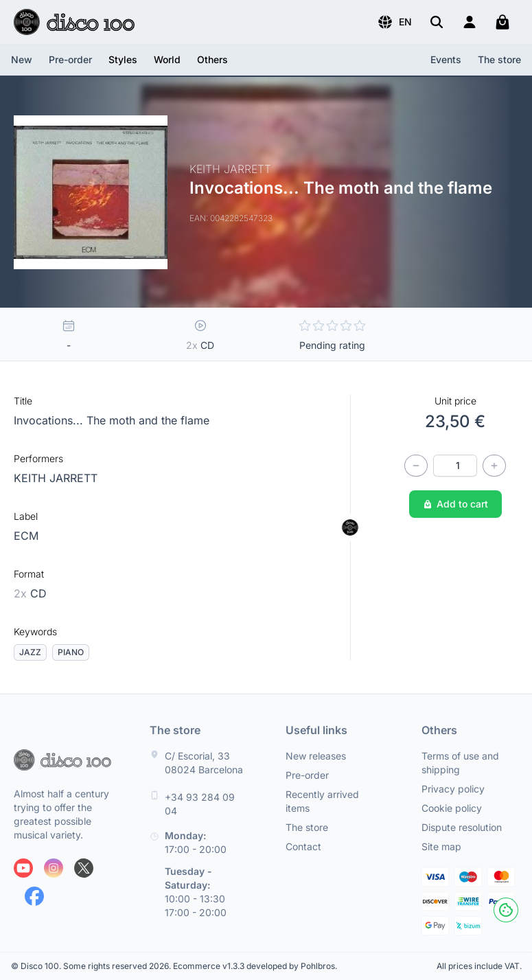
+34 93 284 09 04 (200, 804)
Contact (303, 846)
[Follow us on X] (84, 868)
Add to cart (455, 504)
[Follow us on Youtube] (23, 868)
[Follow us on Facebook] (34, 896)
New (22, 59)
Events (446, 59)
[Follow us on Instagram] (54, 868)
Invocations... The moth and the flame (112, 420)
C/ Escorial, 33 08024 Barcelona (204, 763)
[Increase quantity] (494, 466)
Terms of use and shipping (460, 763)
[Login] (470, 22)
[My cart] (502, 22)
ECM (26, 536)
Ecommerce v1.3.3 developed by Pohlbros (254, 966)
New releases (316, 756)
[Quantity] (455, 466)
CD (30, 593)
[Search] (437, 22)
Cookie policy (452, 808)
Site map (441, 846)
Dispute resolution (462, 827)
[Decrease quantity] (416, 466)
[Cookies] (506, 910)
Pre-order (70, 59)
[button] (394, 22)
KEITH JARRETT (56, 478)
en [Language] (394, 22)
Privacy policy (453, 789)
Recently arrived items (322, 801)
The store (499, 59)
